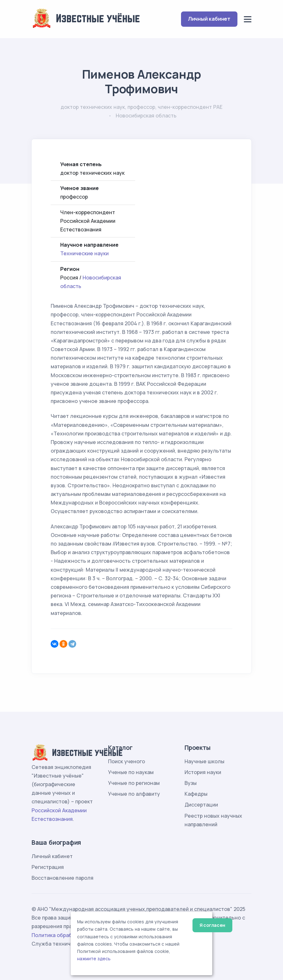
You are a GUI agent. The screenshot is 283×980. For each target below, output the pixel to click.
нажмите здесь (94, 959)
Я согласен (212, 925)
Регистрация (48, 867)
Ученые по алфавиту (134, 794)
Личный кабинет (209, 19)
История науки (203, 772)
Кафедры (196, 794)
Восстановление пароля (62, 878)
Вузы (191, 783)
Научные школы (204, 761)
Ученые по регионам (134, 783)
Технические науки (84, 253)
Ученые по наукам (131, 772)
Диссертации (201, 805)
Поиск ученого (127, 761)
